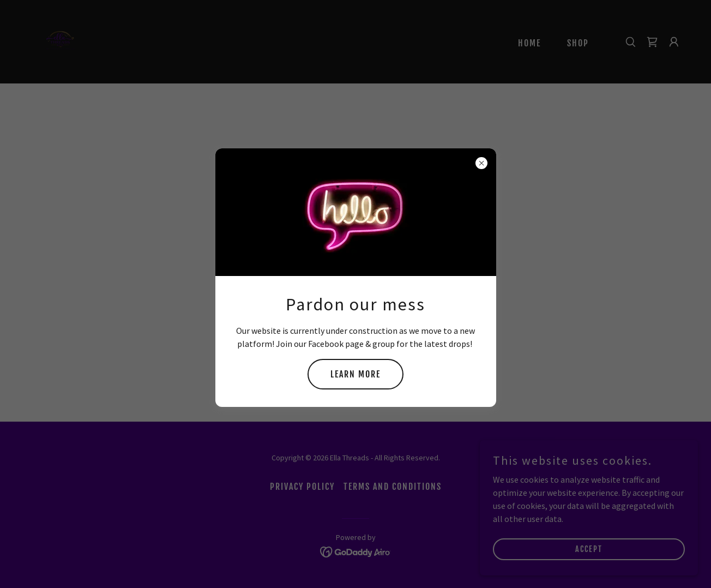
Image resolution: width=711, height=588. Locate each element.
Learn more (355, 374)
